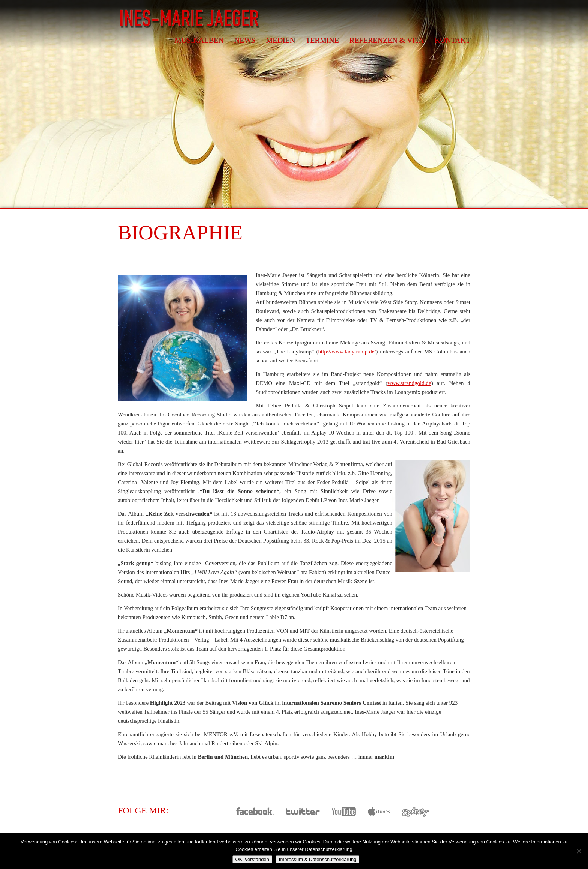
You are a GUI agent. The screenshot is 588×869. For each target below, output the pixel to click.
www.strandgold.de (409, 383)
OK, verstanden (252, 859)
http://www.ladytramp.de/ (347, 352)
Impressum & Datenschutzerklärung (318, 859)
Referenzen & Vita (387, 40)
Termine (322, 40)
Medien (280, 40)
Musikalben (199, 40)
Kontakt (452, 40)
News (245, 40)
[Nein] (579, 851)
